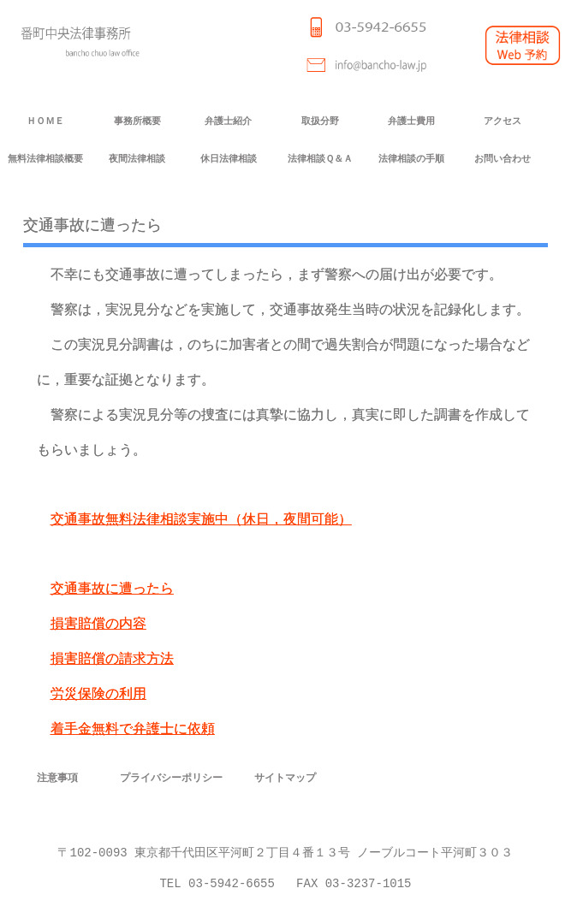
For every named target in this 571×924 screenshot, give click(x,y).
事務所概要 (137, 121)
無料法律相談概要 (45, 159)
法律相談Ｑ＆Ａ (320, 159)
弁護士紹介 (228, 121)
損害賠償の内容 (98, 624)
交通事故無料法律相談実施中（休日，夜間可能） (201, 520)
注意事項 (57, 777)
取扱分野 (320, 121)
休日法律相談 (229, 159)
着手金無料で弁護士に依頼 (133, 729)
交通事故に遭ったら (112, 589)
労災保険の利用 (98, 694)
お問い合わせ (503, 159)
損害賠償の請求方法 (112, 659)
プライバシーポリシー (171, 777)
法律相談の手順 (411, 159)
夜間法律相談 (137, 159)
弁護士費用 (411, 121)
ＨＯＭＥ (45, 121)
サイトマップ (285, 777)
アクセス (503, 121)
